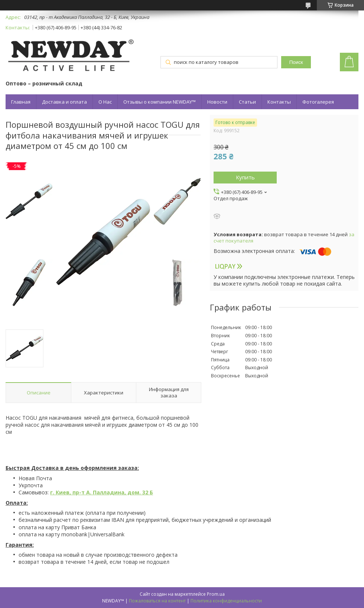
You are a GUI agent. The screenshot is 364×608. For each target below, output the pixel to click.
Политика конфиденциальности (226, 601)
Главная (21, 102)
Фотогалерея (318, 102)
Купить (245, 177)
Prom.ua (216, 594)
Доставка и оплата (64, 102)
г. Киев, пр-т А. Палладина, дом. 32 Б (102, 492)
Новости (217, 102)
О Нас (105, 102)
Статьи (247, 102)
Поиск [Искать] (296, 62)
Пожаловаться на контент (157, 601)
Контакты (279, 102)
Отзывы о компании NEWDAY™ (160, 102)
